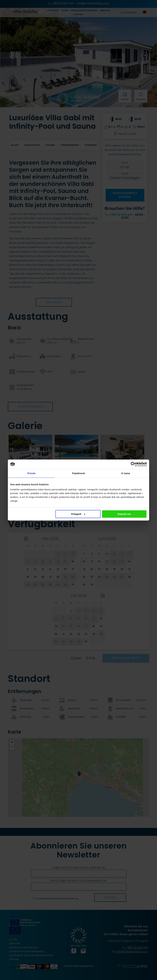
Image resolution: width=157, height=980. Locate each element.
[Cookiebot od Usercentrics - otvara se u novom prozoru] (133, 464)
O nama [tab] (126, 473)
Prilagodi (78, 514)
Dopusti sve (124, 514)
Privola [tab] (31, 473)
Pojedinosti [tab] (78, 473)
